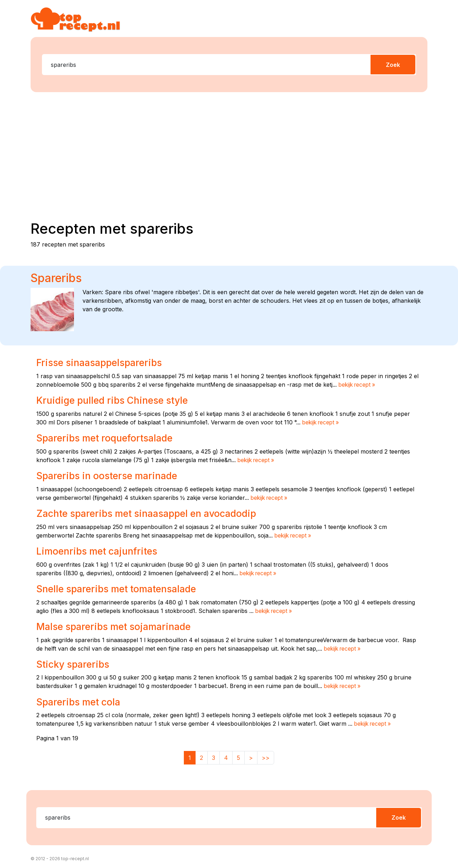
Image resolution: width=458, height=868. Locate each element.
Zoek (393, 65)
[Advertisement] (233, 153)
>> (266, 756)
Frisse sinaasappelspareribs (102, 362)
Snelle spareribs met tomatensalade (121, 588)
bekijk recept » (358, 385)
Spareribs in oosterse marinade (110, 475)
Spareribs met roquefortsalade (108, 438)
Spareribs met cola (80, 701)
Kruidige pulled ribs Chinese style (116, 400)
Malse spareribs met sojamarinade (118, 626)
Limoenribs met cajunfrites (100, 550)
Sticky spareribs (75, 663)
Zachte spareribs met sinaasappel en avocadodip (152, 513)
